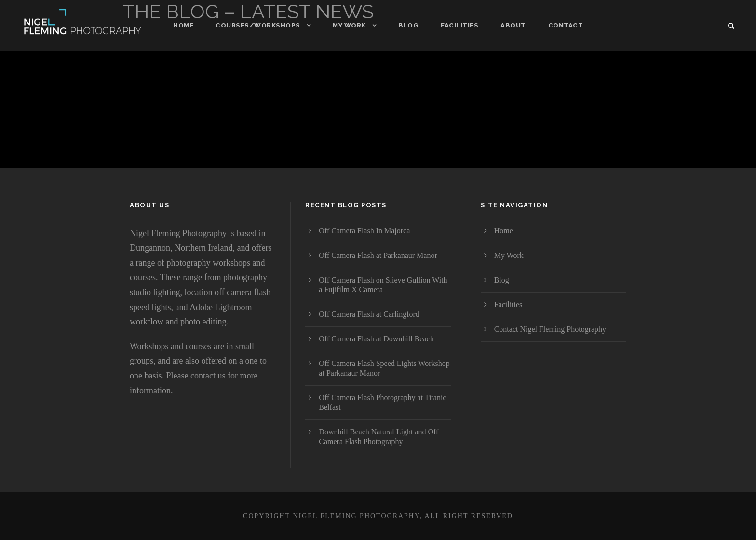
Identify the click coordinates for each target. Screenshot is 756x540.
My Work (349, 25)
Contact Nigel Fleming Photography (550, 329)
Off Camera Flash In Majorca (364, 231)
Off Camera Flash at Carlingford (369, 314)
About (513, 25)
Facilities (459, 25)
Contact (566, 25)
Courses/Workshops (258, 25)
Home (183, 25)
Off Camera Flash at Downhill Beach (376, 339)
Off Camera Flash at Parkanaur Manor (378, 255)
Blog (408, 25)
